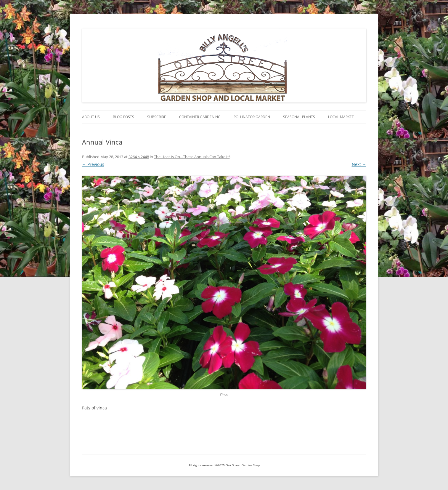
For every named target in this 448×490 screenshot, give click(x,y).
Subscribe (157, 117)
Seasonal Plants (299, 117)
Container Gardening (200, 117)
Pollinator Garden (252, 117)
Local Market (341, 117)
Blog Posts (123, 117)
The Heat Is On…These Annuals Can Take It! (192, 157)
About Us (91, 117)
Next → (359, 164)
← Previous (93, 164)
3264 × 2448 (139, 157)
